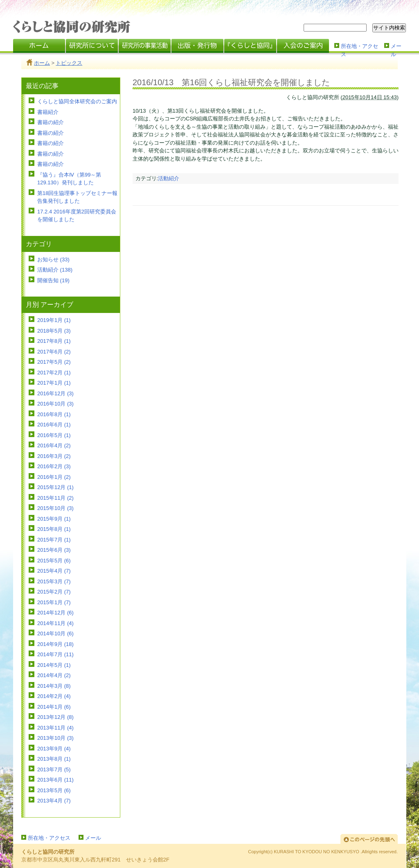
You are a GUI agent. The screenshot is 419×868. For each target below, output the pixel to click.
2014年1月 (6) (54, 707)
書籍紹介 (48, 112)
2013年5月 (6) (54, 790)
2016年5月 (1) (54, 435)
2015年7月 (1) (54, 540)
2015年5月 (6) (54, 561)
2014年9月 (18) (55, 644)
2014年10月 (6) (55, 633)
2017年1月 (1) (54, 383)
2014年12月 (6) (55, 613)
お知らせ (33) (53, 259)
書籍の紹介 (51, 122)
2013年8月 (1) (54, 759)
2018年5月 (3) (54, 331)
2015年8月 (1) (54, 529)
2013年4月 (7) (54, 801)
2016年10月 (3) (55, 404)
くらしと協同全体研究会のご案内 (77, 101)
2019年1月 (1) (54, 320)
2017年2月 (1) (54, 373)
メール (396, 50)
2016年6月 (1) (54, 425)
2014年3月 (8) (54, 686)
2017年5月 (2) (54, 362)
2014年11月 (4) (55, 623)
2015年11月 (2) (55, 498)
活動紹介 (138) (55, 270)
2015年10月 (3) (55, 508)
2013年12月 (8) (55, 717)
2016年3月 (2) (54, 456)
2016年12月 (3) (55, 393)
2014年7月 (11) (55, 654)
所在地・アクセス (359, 50)
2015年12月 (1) (55, 487)
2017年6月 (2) (54, 352)
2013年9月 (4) (54, 749)
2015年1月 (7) (54, 602)
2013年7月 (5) (54, 769)
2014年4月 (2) (54, 675)
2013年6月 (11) (55, 780)
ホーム (42, 63)
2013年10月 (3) (55, 738)
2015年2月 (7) (54, 592)
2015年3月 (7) (54, 581)
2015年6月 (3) (54, 550)
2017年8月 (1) (54, 341)
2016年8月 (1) (54, 414)
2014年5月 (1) (54, 665)
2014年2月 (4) (54, 696)
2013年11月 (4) (55, 728)
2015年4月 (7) (54, 571)
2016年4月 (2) (54, 445)
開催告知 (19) (53, 280)
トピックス (69, 63)
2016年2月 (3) (54, 466)
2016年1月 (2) (54, 477)
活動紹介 (169, 178)
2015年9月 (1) (54, 519)
